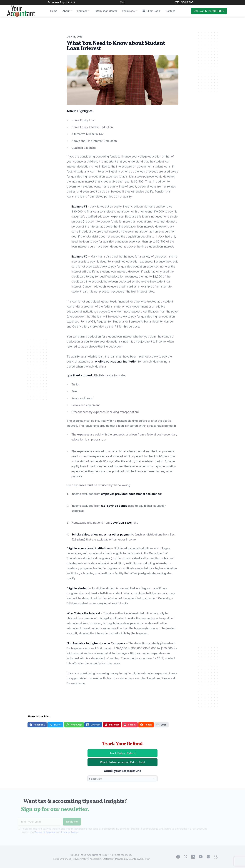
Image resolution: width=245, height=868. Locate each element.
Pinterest (112, 725)
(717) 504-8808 (184, 2)
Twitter (55, 725)
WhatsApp (74, 725)
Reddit (146, 725)
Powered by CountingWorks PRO (132, 859)
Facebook (37, 725)
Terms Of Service (62, 859)
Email (161, 725)
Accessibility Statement (101, 859)
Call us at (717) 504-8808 (209, 11)
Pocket (130, 725)
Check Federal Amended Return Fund (129, 763)
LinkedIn (93, 725)
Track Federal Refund (129, 754)
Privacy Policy (80, 859)
